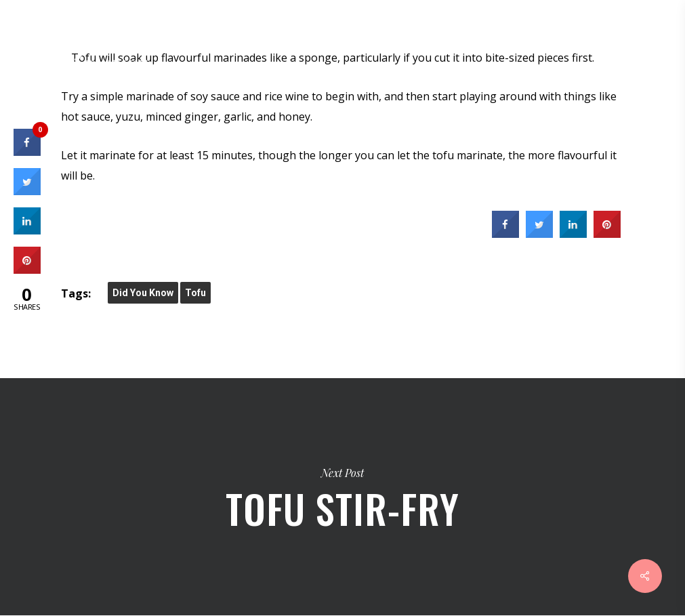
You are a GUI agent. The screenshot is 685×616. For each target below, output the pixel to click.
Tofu (195, 293)
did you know (143, 293)
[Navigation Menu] (659, 37)
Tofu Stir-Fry (342, 497)
